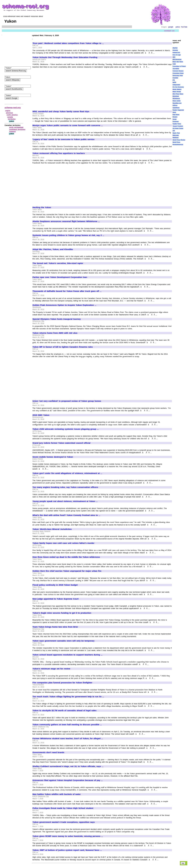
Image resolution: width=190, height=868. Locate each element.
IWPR (174, 82)
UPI (174, 131)
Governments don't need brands (48, 752)
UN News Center (178, 128)
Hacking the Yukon (42, 207)
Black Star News (178, 62)
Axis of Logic (177, 55)
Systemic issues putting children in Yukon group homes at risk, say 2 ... (68, 235)
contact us (169, 31)
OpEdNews (176, 108)
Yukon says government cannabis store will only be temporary (63, 641)
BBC (174, 57)
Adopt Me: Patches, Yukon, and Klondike (53, 249)
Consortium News (178, 73)
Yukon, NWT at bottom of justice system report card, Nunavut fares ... (67, 850)
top (183, 863)
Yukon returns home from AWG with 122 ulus (55, 333)
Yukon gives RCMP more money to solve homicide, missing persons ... (68, 836)
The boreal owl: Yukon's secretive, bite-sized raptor (58, 263)
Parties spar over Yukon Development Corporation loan (60, 277)
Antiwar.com (176, 53)
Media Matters (177, 89)
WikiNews (176, 138)
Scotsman (176, 122)
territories (12, 119)
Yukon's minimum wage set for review (51, 669)
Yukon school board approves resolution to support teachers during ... (67, 655)
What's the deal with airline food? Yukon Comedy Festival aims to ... (66, 515)
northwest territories (17, 129)
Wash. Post (176, 133)
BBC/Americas (177, 59)
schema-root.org (13, 108)
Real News (176, 115)
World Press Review (179, 140)
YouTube (184, 27)
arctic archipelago (16, 127)
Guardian (175, 78)
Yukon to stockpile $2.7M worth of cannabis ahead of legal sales (64, 711)
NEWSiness (176, 99)
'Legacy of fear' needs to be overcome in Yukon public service (63, 139)
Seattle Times (177, 124)
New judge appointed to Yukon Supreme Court (55, 599)
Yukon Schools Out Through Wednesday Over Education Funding (65, 57)
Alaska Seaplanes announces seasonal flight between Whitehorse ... (66, 221)
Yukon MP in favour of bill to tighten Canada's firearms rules (63, 347)
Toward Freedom (178, 126)
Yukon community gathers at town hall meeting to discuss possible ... (67, 725)
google (171, 27)
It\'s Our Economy (178, 87)
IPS (174, 80)
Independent (176, 85)
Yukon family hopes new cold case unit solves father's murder (63, 543)
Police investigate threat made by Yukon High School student (63, 808)
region (8, 111)
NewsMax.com (177, 103)
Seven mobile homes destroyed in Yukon (53, 457)
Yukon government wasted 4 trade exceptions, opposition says (64, 822)
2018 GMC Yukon (41, 415)
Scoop (174, 119)
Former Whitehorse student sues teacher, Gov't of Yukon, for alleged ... (68, 739)
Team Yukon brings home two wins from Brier (55, 627)
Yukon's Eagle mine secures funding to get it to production (62, 613)
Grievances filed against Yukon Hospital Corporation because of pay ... (68, 780)
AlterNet (175, 48)
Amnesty (175, 50)
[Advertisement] (55, 88)
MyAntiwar (176, 96)
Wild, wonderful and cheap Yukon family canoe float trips (61, 111)
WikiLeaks (176, 135)
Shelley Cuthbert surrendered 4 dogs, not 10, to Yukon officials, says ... (68, 766)
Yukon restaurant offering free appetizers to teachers (59, 153)
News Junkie (176, 101)
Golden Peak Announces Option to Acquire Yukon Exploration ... (64, 305)
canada (10, 117)
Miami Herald (177, 92)
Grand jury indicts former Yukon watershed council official (61, 443)
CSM (174, 64)
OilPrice (175, 105)
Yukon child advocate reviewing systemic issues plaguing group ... (66, 429)
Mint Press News (178, 94)
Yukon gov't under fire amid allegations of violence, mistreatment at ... (67, 473)
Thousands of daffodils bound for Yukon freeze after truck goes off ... (67, 291)
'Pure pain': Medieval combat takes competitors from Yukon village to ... (68, 43)
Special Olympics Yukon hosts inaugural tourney (57, 319)
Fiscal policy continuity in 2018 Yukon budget (55, 585)
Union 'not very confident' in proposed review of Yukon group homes (67, 401)
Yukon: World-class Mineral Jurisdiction (52, 529)
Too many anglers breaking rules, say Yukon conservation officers (65, 487)
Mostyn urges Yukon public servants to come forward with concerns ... (68, 125)
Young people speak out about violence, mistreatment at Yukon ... (65, 501)
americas (9, 113)
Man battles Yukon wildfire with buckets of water (57, 794)
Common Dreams (178, 71)
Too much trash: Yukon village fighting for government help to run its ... (68, 697)
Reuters (175, 117)
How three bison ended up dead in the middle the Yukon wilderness (66, 557)
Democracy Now (178, 76)
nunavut (13, 132)
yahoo (178, 27)
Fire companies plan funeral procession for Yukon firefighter (62, 683)
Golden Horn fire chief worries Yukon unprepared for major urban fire (67, 571)
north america (12, 115)
